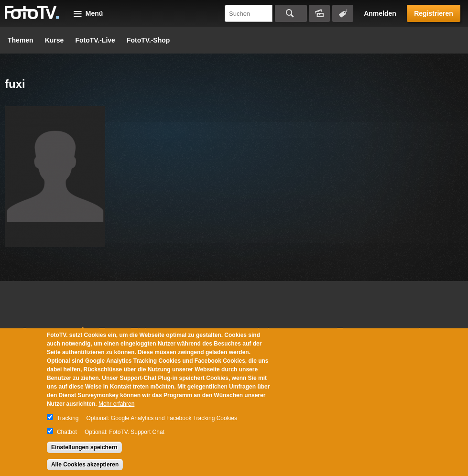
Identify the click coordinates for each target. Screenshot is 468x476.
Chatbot (67, 432)
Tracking (68, 418)
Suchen (291, 13)
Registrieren (434, 13)
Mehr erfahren (116, 404)
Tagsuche (343, 13)
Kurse (54, 40)
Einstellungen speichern (84, 447)
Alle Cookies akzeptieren (85, 465)
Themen (21, 40)
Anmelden (380, 13)
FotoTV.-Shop (148, 40)
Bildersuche (319, 13)
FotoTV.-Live (95, 40)
